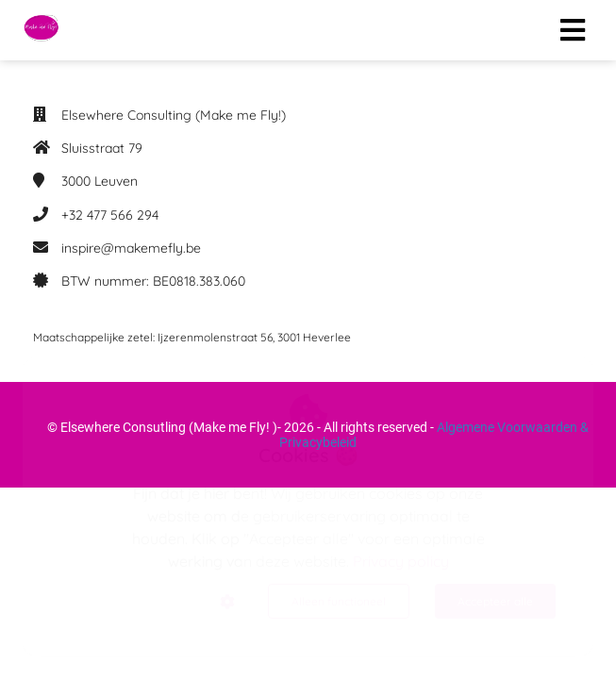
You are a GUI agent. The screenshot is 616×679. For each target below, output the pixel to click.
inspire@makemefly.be (131, 248)
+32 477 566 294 (110, 215)
